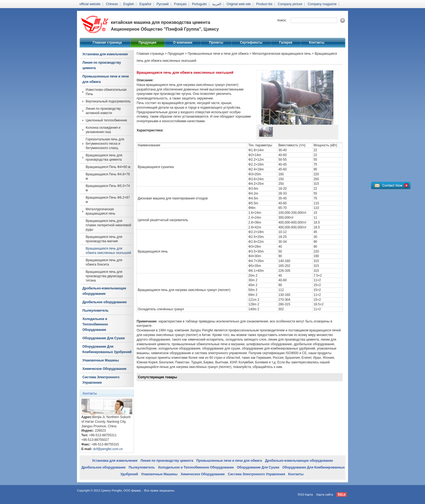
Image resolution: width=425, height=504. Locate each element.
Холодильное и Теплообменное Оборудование (95, 324)
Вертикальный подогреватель (108, 101)
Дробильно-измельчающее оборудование (104, 291)
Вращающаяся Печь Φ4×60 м (108, 167)
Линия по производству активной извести (103, 111)
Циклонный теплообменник (106, 120)
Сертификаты (251, 43)
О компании (183, 43)
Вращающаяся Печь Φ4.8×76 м (108, 176)
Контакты (317, 43)
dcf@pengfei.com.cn (108, 449)
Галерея (286, 43)
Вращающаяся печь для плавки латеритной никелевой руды (108, 225)
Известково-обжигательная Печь (106, 92)
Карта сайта (325, 495)
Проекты (216, 43)
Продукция (148, 43)
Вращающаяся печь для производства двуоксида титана (104, 276)
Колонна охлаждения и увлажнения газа (103, 130)
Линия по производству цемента (102, 65)
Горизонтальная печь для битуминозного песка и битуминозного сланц (105, 144)
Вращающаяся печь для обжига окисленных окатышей (108, 251)
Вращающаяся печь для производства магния (104, 239)
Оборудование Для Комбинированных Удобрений (107, 349)
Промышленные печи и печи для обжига (106, 79)
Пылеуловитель (95, 311)
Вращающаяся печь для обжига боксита (104, 262)
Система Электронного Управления (101, 380)
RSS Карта (305, 495)
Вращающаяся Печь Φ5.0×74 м (108, 188)
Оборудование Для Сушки (104, 338)
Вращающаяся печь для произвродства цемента (104, 157)
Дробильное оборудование (104, 302)
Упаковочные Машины (101, 360)
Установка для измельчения (105, 54)
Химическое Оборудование (104, 369)
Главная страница (107, 43)
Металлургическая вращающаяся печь (100, 211)
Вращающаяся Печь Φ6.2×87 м (108, 200)
